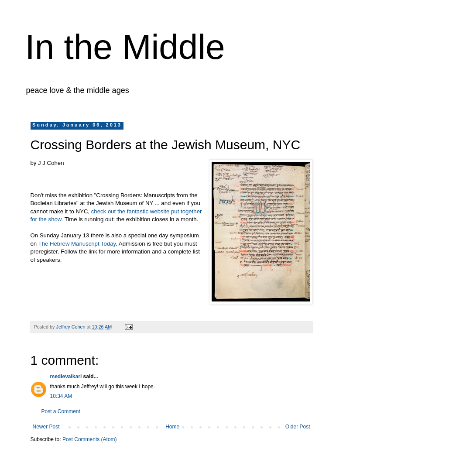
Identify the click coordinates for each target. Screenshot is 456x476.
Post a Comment (61, 411)
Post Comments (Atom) (90, 439)
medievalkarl (66, 377)
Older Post (298, 427)
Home (172, 427)
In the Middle (125, 47)
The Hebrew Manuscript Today (77, 244)
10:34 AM (61, 396)
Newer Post (46, 427)
